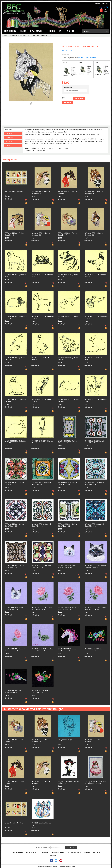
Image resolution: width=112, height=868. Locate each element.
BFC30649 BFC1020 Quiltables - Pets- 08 (96, 317)
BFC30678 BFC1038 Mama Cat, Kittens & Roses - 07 (16, 650)
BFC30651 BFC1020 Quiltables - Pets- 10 (43, 359)
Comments (9, 137)
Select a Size (68, 88)
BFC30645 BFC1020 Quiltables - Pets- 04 (96, 276)
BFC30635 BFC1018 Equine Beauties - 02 (41, 193)
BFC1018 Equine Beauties (14, 192)
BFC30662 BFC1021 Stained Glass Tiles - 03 (15, 484)
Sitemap (87, 852)
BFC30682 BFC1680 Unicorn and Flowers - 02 (94, 650)
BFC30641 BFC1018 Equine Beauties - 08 (94, 234)
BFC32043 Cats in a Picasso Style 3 (41, 824)
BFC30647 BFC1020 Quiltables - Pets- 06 (43, 317)
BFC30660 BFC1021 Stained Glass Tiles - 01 (68, 442)
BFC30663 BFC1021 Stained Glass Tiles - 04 (41, 484)
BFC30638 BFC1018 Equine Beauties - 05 (14, 234)
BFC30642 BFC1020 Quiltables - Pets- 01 (16, 276)
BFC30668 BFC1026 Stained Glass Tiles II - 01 (68, 525)
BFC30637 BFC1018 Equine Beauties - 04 (94, 193)
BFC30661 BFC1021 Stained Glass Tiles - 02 (94, 442)
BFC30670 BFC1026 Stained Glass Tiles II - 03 (15, 567)
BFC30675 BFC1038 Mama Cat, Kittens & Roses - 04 (42, 608)
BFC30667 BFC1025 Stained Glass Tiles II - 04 (41, 525)
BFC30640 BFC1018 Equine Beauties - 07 (67, 234)
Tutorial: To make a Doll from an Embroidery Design (95, 782)
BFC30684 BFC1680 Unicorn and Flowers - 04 (41, 692)
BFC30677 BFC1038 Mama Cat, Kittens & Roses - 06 (95, 608)
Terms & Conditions (74, 852)
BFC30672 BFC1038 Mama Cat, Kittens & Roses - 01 (69, 567)
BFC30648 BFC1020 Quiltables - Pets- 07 (69, 317)
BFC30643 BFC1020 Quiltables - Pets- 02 (43, 276)
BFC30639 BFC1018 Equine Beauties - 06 (41, 234)
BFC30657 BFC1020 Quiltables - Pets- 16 (96, 401)
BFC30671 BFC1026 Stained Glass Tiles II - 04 (41, 567)
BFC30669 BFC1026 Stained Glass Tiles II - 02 (94, 525)
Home (5, 36)
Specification (10, 133)
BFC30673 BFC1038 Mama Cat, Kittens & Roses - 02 (95, 567)
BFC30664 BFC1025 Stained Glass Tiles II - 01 (68, 484)
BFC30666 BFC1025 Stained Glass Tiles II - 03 (15, 525)
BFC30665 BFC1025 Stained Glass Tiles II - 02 (94, 484)
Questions (9, 142)
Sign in (97, 4)
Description (9, 129)
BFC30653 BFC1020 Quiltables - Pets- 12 (96, 359)
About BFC (45, 852)
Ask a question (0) (68, 50)
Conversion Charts (32, 852)
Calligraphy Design (65, 740)
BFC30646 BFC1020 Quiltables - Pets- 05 (16, 317)
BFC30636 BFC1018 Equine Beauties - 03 (67, 193)
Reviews (8, 146)
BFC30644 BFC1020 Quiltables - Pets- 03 (69, 276)
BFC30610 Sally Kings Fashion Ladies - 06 (69, 782)
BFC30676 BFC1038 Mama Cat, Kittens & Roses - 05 (69, 608)
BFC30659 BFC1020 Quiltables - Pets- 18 (43, 442)
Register (105, 4)
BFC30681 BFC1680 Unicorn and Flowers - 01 (68, 650)
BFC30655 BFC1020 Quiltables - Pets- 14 (43, 401)
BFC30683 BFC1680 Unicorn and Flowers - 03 (15, 692)
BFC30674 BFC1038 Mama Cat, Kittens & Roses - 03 (16, 608)
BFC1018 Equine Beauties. (87, 58)
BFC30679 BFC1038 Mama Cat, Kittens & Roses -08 (42, 650)
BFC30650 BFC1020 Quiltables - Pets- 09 (16, 359)
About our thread (17, 852)
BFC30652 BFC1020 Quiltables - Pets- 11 (69, 359)
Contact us (97, 852)
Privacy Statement (58, 852)
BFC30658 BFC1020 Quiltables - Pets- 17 (16, 442)
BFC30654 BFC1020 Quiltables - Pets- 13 (16, 401)
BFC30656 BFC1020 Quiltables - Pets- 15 (69, 401)
